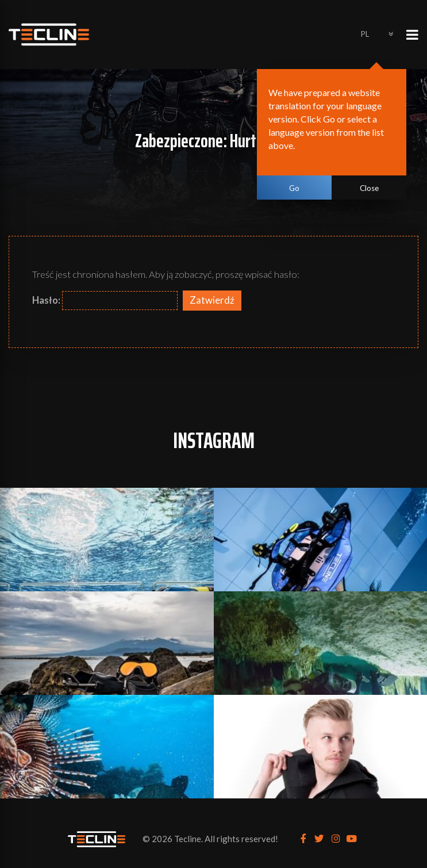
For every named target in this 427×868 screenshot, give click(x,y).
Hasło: (105, 301)
